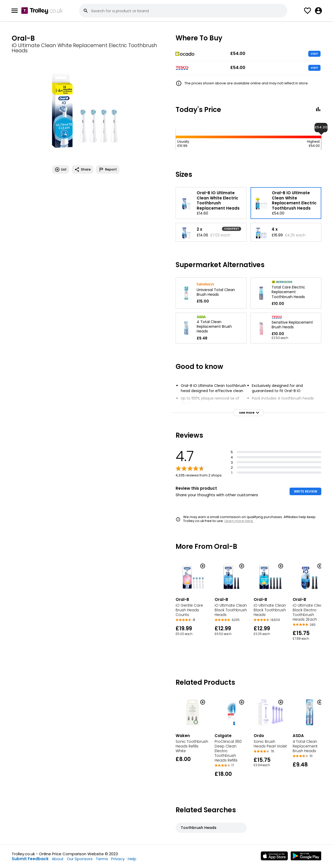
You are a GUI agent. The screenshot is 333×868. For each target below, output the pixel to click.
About (58, 859)
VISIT (314, 54)
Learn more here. (239, 521)
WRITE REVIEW (306, 491)
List (61, 169)
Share (83, 169)
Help (132, 859)
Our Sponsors (80, 859)
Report (108, 169)
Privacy (118, 859)
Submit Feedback (30, 859)
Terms (102, 859)
